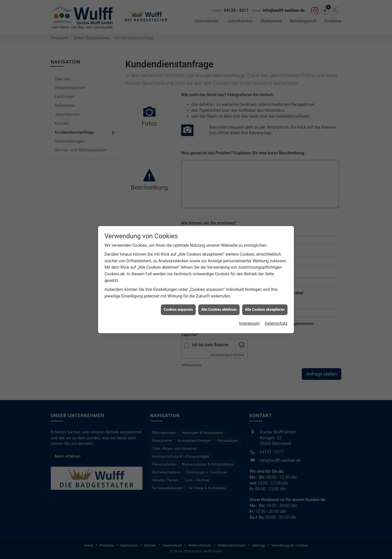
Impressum (249, 230)
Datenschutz (276, 230)
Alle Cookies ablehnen (219, 216)
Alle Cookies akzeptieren (265, 216)
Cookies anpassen (178, 216)
